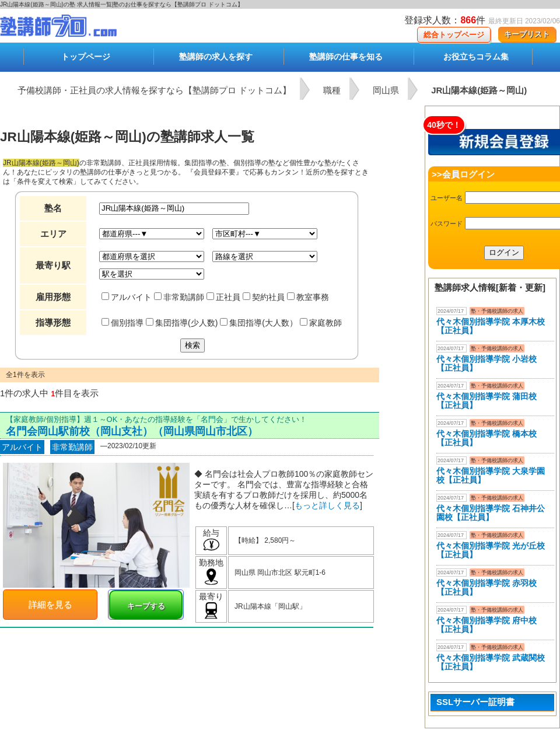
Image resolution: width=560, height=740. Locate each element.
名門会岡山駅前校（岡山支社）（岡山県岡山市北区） (132, 431)
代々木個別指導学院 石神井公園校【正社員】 (491, 513)
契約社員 (264, 297)
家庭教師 (321, 323)
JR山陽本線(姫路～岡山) (479, 90)
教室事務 (308, 297)
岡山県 (386, 90)
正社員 (223, 297)
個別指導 (123, 323)
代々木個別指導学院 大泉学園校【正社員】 (491, 475)
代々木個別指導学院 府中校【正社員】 (487, 625)
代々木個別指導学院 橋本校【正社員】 (487, 438)
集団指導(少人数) (182, 323)
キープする (146, 606)
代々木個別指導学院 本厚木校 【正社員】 (491, 326)
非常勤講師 (179, 297)
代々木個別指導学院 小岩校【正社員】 (487, 363)
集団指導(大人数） (259, 323)
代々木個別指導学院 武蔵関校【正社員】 (491, 662)
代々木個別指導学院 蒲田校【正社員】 (487, 401)
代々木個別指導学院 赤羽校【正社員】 (487, 587)
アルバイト (127, 297)
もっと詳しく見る (327, 505)
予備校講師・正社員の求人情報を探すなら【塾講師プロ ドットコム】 (154, 90)
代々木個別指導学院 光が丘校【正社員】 (491, 550)
